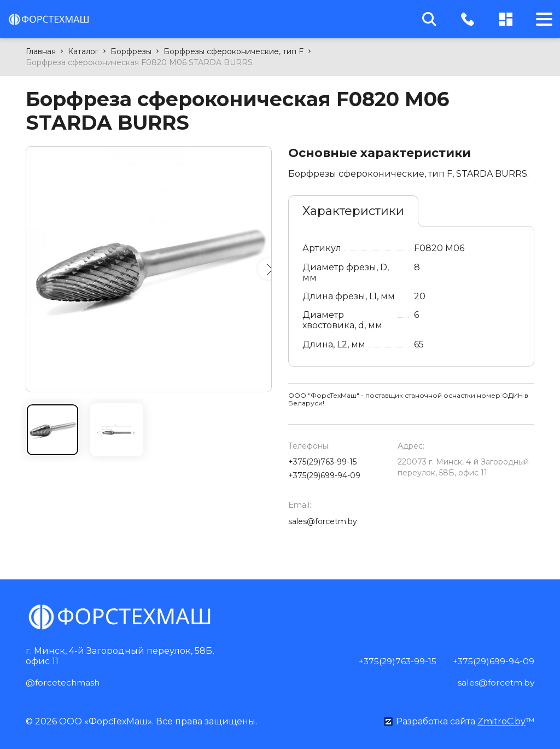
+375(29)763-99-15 (322, 462)
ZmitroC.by (501, 721)
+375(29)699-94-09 (324, 475)
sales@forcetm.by (323, 521)
